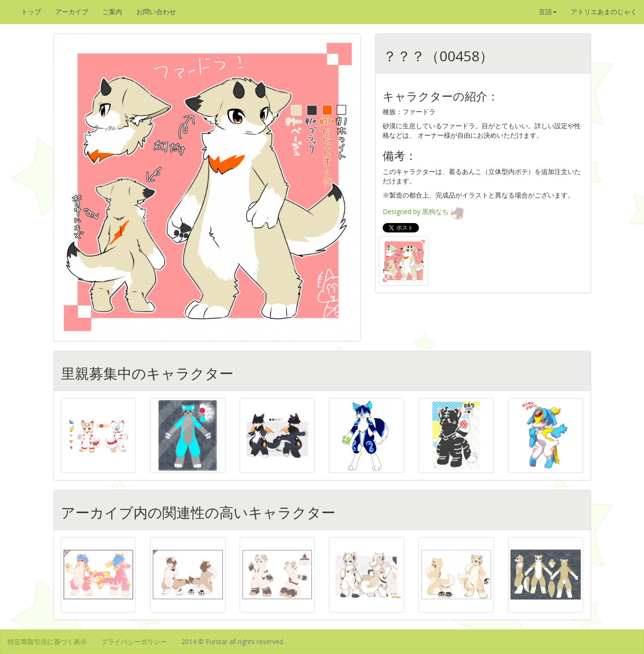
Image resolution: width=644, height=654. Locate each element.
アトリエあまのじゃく (604, 12)
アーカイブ (72, 12)
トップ (31, 12)
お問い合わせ (156, 12)
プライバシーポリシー (134, 642)
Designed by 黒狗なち (424, 211)
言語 (548, 12)
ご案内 (112, 12)
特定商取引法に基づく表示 (47, 642)
